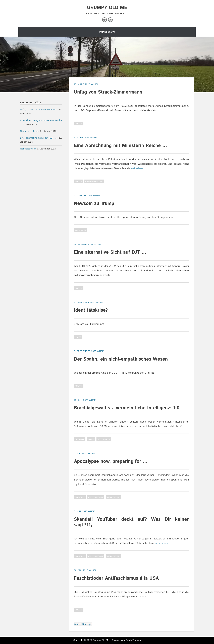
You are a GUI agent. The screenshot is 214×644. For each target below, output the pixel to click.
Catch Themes (133, 640)
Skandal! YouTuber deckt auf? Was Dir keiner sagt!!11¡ (131, 522)
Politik (79, 124)
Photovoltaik (96, 497)
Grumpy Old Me (107, 8)
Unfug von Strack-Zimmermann (108, 92)
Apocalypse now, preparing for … (111, 461)
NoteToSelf (104, 439)
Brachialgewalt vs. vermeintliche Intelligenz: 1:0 (127, 408)
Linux (78, 337)
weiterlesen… (139, 168)
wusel (95, 84)
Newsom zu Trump (94, 204)
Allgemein (80, 230)
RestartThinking (94, 182)
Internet (80, 497)
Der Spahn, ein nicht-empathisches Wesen (121, 359)
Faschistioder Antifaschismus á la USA (116, 578)
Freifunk (80, 439)
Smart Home (113, 497)
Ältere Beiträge (83, 624)
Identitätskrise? (91, 310)
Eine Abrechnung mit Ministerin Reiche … (120, 146)
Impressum (107, 32)
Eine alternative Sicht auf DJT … (110, 252)
